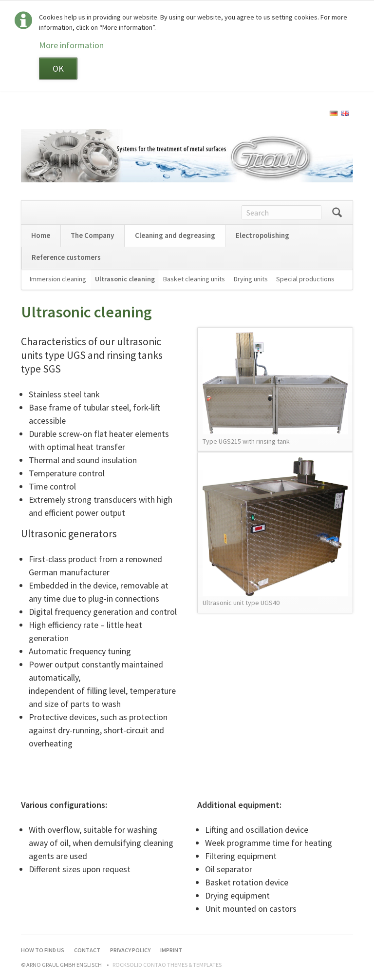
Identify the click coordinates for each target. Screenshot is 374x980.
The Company (92, 235)
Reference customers (66, 257)
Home (41, 235)
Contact (87, 950)
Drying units (251, 279)
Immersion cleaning (58, 279)
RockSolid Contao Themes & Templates (167, 965)
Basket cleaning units (194, 279)
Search (337, 213)
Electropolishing (262, 235)
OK (58, 69)
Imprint (171, 950)
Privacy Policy (130, 950)
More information (71, 45)
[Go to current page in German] (334, 113)
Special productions (305, 279)
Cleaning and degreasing (175, 235)
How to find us (43, 950)
